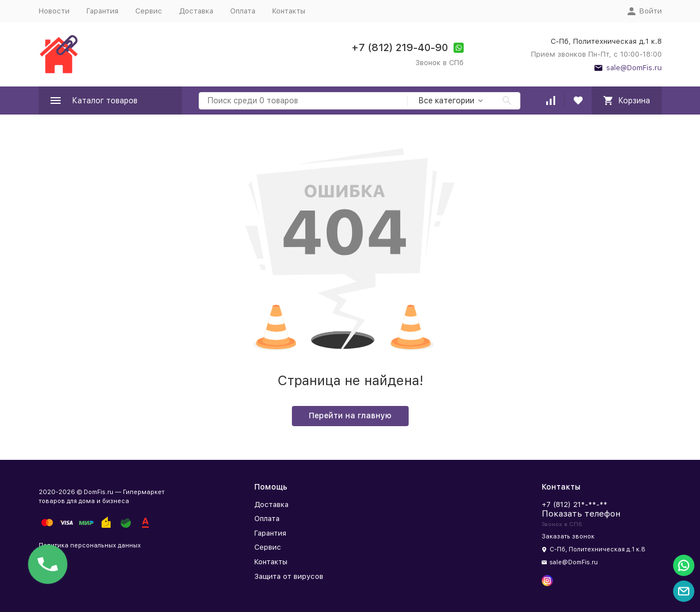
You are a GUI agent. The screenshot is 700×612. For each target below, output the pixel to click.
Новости (54, 11)
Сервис (149, 11)
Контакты (289, 11)
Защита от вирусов (289, 576)
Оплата (243, 11)
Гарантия (102, 11)
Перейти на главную (350, 415)
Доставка (196, 11)
